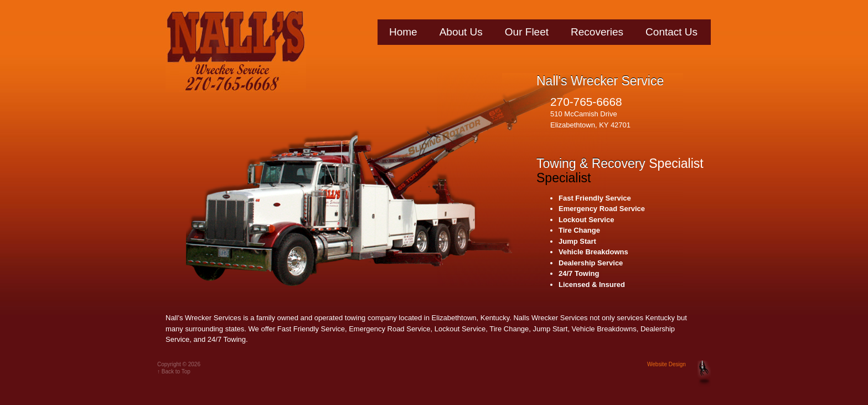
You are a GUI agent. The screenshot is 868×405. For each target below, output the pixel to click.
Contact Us (671, 32)
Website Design (666, 364)
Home (403, 32)
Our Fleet (527, 32)
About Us (461, 32)
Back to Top (176, 371)
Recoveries (597, 32)
